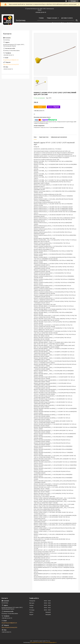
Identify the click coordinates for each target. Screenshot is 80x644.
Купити (40, 107)
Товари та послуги (52, 18)
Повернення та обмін (58, 23)
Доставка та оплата (67, 18)
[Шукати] (76, 20)
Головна (41, 18)
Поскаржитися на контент (37, 642)
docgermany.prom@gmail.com (11, 60)
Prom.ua (48, 641)
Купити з (54, 107)
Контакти (70, 23)
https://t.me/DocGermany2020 (11, 64)
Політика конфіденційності (50, 642)
